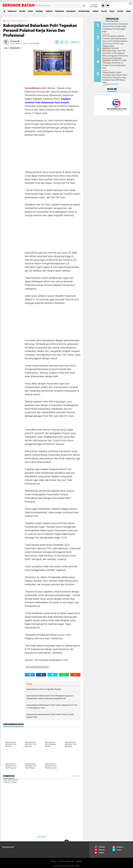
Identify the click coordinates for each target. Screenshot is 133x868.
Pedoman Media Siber (66, 861)
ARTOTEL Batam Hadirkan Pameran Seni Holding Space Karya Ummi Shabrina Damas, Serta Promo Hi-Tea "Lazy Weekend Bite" (115, 41)
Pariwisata (12, 11)
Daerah (95, 11)
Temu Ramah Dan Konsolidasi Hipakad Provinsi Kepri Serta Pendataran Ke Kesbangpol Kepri (115, 28)
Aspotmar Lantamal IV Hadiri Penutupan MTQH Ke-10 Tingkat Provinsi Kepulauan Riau (115, 64)
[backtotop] (67, 842)
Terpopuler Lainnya (112, 84)
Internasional (84, 11)
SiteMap (79, 861)
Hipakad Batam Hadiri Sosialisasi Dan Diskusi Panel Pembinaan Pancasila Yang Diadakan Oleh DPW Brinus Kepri (115, 77)
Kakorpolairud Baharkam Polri (17, 21)
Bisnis (31, 11)
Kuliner (22, 11)
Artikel (120, 11)
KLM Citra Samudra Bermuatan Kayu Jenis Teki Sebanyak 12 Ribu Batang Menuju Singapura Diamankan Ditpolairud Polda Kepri (115, 53)
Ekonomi (49, 11)
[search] (60, 6)
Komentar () (75, 42)
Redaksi (54, 861)
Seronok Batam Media (102, 95)
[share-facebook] (57, 42)
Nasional (39, 11)
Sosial (112, 11)
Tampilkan (76, 776)
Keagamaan (71, 11)
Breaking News (8, 847)
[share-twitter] (62, 42)
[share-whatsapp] (67, 42)
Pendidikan (59, 11)
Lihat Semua (42, 837)
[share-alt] (30, 675)
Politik (104, 11)
